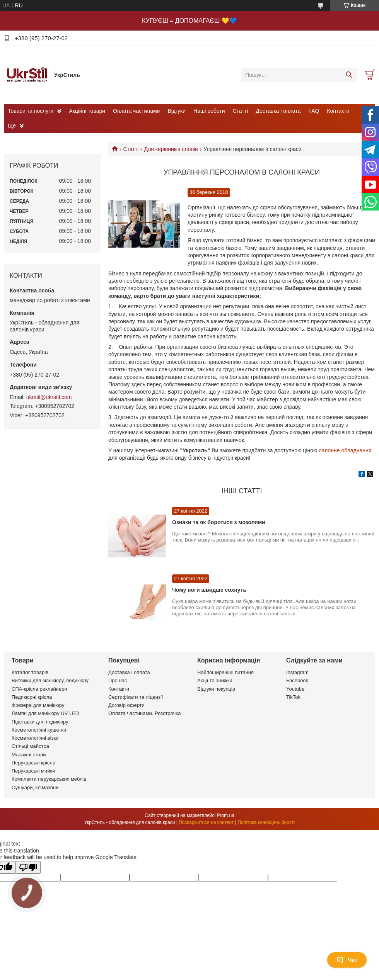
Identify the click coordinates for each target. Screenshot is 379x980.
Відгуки (177, 111)
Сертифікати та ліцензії (136, 697)
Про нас (118, 680)
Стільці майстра (30, 746)
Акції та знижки (215, 680)
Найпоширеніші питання (225, 672)
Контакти (338, 111)
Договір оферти (126, 705)
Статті (241, 111)
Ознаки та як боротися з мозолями (219, 522)
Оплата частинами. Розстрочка (144, 713)
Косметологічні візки (35, 738)
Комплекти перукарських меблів (49, 779)
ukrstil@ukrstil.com (49, 397)
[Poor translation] (28, 867)
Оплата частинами (136, 111)
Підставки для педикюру (40, 722)
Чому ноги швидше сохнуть (209, 590)
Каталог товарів (30, 672)
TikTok (293, 697)
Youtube (295, 689)
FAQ (314, 111)
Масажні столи (29, 755)
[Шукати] (349, 75)
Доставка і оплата (278, 111)
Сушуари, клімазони (35, 787)
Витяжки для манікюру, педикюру (50, 680)
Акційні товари (87, 111)
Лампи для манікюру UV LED (45, 713)
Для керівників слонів (171, 149)
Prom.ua (226, 815)
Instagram (297, 672)
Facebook (297, 680)
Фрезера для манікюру (38, 705)
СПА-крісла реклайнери (39, 689)
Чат (347, 960)
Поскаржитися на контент (206, 822)
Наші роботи (209, 111)
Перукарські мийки (33, 771)
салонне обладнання (345, 450)
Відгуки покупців (216, 689)
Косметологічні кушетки (39, 730)
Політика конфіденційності (266, 822)
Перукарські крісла (33, 763)
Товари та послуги (31, 111)
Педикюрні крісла (32, 697)
